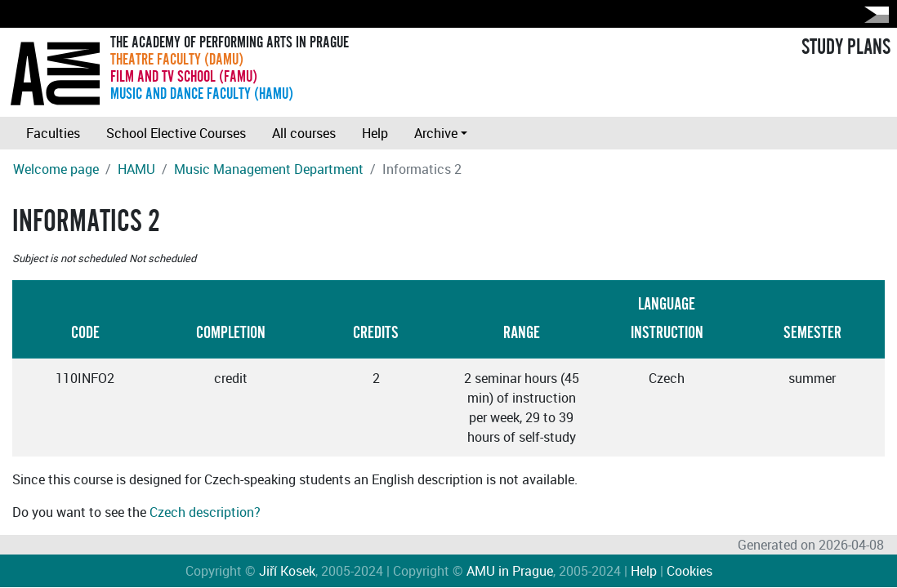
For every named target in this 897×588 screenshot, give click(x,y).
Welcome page (56, 169)
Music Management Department (269, 169)
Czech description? (205, 512)
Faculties (53, 133)
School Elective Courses (176, 133)
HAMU (136, 169)
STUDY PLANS (846, 47)
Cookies (689, 571)
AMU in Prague (510, 571)
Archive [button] (436, 133)
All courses (304, 133)
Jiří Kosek (287, 571)
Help (375, 133)
